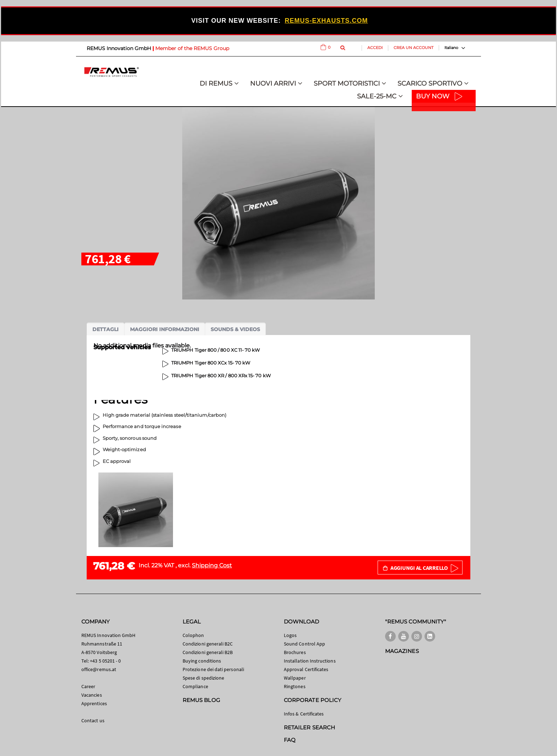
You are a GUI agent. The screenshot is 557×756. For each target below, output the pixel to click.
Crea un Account (413, 48)
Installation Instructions (310, 661)
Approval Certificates (306, 669)
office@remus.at (99, 669)
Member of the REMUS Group (192, 48)
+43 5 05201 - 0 (105, 661)
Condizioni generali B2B (208, 652)
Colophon (193, 635)
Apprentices (94, 703)
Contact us (93, 720)
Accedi (375, 48)
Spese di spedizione (203, 678)
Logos (290, 635)
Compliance (195, 686)
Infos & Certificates (304, 714)
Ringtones (295, 686)
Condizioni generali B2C (208, 644)
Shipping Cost (212, 565)
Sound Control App (304, 644)
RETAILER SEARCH (309, 727)
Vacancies (92, 695)
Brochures (295, 652)
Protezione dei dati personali (213, 669)
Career (88, 686)
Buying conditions (202, 661)
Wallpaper (295, 678)
